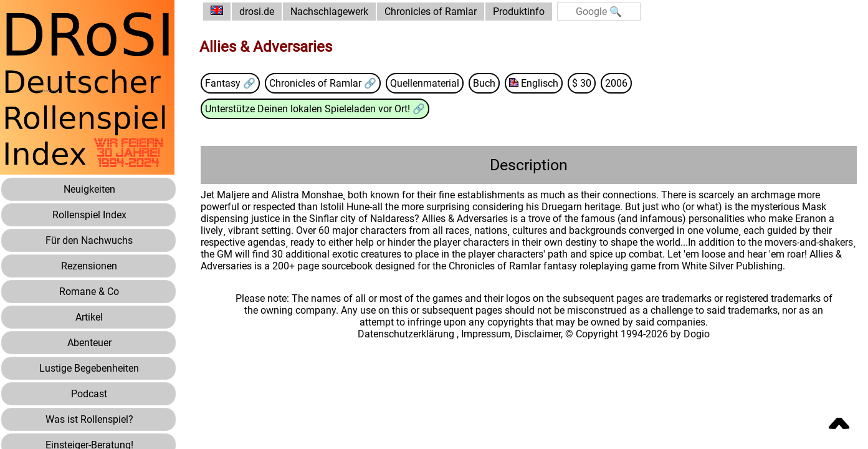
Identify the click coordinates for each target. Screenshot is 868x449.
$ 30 (582, 83)
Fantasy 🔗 (230, 83)
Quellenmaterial (425, 83)
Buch (484, 83)
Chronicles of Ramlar (431, 12)
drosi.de (257, 12)
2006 (616, 83)
